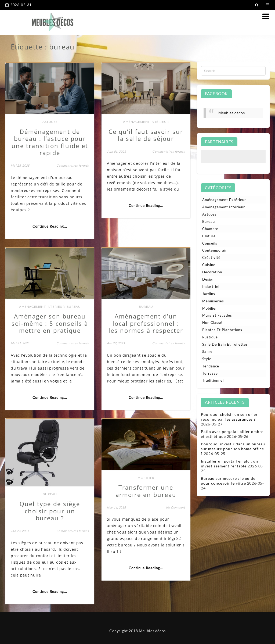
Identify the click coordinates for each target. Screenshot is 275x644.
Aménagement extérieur (224, 200)
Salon (207, 352)
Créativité (211, 257)
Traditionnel (213, 380)
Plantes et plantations (222, 330)
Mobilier (146, 478)
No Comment (176, 507)
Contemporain (215, 250)
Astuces (50, 122)
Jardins (209, 294)
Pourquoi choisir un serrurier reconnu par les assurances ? (229, 417)
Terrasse (210, 373)
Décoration (212, 272)
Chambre (210, 229)
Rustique (210, 337)
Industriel (211, 287)
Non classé (212, 323)
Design (208, 279)
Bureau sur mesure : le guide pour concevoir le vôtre (228, 481)
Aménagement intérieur (146, 122)
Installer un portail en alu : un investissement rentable (229, 464)
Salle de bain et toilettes (225, 344)
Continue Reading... (50, 226)
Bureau (74, 307)
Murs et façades (217, 315)
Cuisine (209, 265)
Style (207, 359)
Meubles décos (232, 113)
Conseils (210, 243)
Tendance (211, 366)
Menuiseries (213, 301)
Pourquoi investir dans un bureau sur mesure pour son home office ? (233, 449)
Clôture (209, 236)
